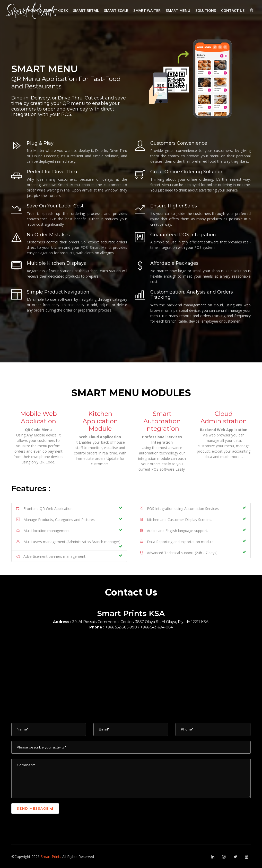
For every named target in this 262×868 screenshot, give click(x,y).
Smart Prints (51, 857)
